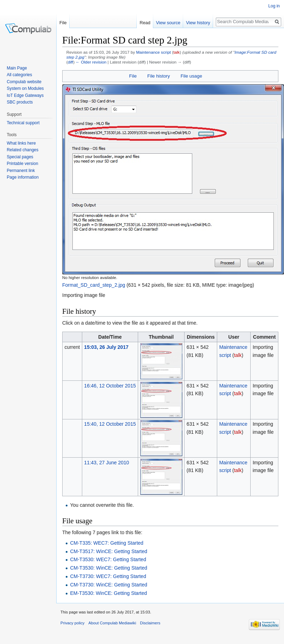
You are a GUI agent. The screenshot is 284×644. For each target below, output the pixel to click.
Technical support (23, 123)
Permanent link (21, 171)
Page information (23, 177)
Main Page (17, 68)
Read (145, 23)
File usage (191, 76)
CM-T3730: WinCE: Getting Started (108, 585)
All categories (19, 75)
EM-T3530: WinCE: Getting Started (108, 593)
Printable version (22, 164)
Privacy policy (72, 623)
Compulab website (24, 82)
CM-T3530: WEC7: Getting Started (108, 559)
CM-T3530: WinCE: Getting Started (108, 568)
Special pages (20, 157)
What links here (21, 143)
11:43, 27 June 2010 (106, 463)
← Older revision (91, 62)
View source (168, 23)
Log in (274, 6)
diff (70, 62)
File (133, 76)
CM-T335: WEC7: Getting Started (107, 543)
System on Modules (25, 88)
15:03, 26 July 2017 (106, 347)
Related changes (22, 150)
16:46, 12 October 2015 (110, 386)
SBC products (20, 102)
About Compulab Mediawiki (112, 623)
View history (198, 23)
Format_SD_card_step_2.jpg (94, 285)
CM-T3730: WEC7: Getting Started (108, 576)
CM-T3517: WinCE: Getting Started (108, 551)
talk (176, 52)
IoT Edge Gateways (25, 95)
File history (159, 76)
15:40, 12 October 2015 (110, 424)
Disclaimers (150, 623)
